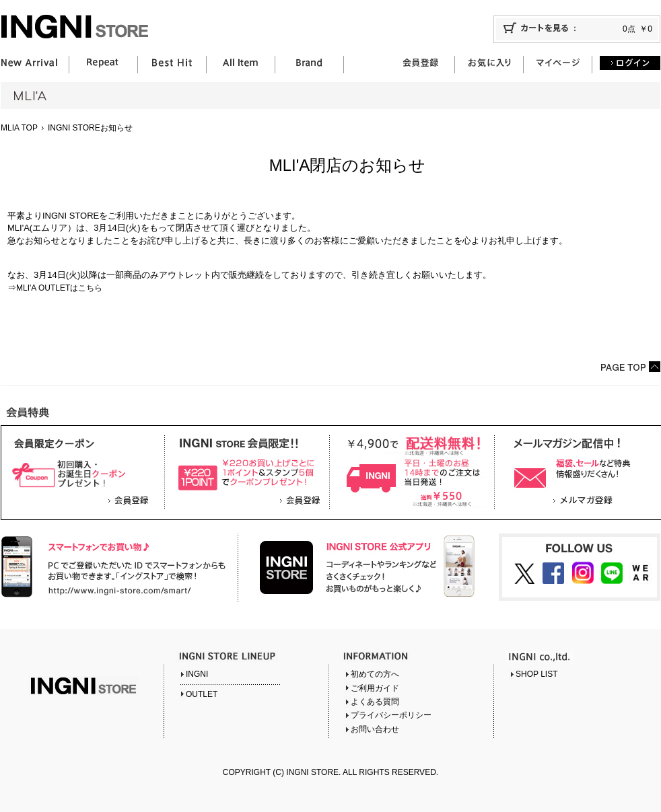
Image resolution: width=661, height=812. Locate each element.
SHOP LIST (536, 674)
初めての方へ (375, 674)
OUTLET (202, 694)
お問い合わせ (375, 729)
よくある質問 (375, 702)
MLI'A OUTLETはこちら (59, 288)
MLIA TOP (19, 128)
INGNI (197, 674)
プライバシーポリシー (391, 715)
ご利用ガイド (375, 688)
